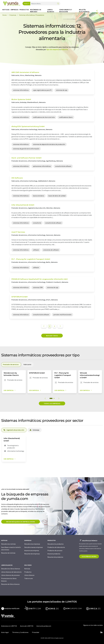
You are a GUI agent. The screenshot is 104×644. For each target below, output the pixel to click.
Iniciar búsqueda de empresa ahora (21, 522)
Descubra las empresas (32, 544)
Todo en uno (29, 578)
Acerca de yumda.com (44, 626)
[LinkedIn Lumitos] (101, 632)
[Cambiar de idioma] (97, 13)
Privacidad (36, 632)
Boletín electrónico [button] (84, 11)
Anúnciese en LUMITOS (9, 626)
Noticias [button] (6, 10)
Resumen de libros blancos (10, 584)
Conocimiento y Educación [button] (66, 11)
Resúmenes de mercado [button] (36, 11)
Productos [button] (24, 10)
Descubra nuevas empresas (34, 547)
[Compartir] (97, 11)
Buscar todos (52, 336)
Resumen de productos (55, 557)
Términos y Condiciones (20, 632)
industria (64, 49)
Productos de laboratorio (56, 547)
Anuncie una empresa (32, 550)
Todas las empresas (52, 403)
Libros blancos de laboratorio (11, 572)
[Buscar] (58, 4)
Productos (28, 572)
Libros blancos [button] (51, 11)
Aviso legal (5, 632)
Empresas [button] (15, 10)
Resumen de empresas (32, 554)
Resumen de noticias (8, 553)
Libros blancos (29, 575)
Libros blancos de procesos (10, 575)
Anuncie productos (54, 554)
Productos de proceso (55, 550)
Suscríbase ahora (89, 556)
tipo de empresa (53, 49)
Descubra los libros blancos (11, 569)
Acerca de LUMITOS (27, 626)
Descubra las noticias (8, 544)
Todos (26, 4)
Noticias (27, 569)
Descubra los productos (56, 544)
